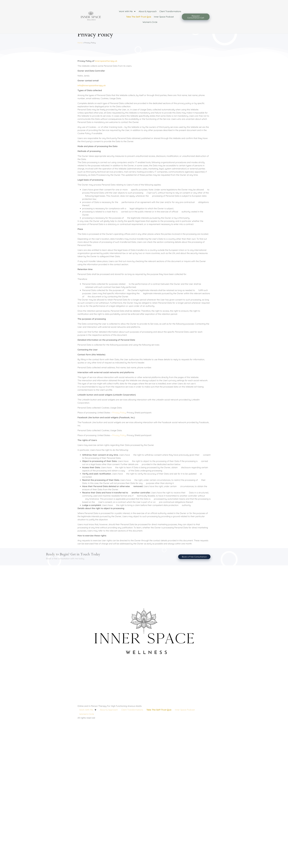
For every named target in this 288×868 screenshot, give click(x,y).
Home (80, 53)
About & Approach (148, 11)
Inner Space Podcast (164, 17)
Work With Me (127, 11)
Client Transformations (170, 11)
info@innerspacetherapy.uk (92, 96)
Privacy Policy (119, 423)
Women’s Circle (150, 22)
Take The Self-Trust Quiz (139, 17)
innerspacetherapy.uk (106, 71)
